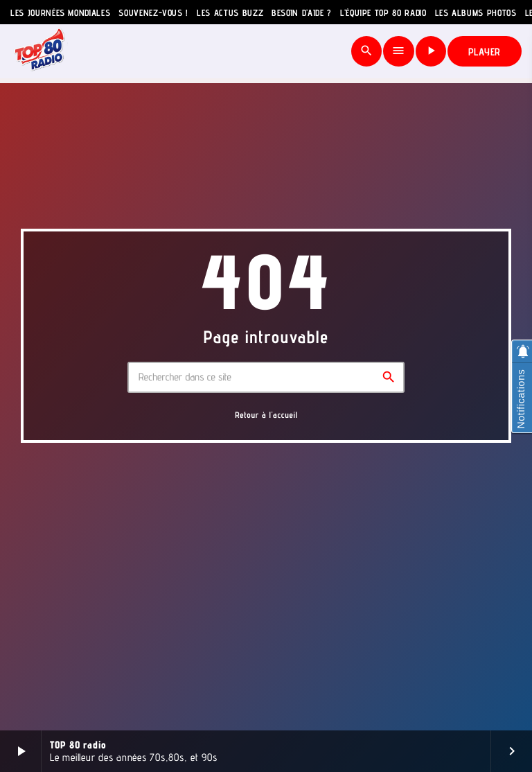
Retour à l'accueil (266, 415)
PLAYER (485, 52)
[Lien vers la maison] (40, 51)
